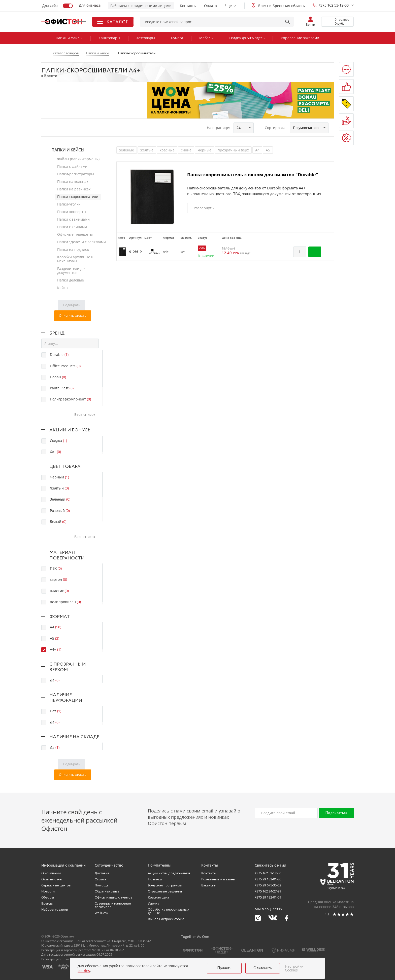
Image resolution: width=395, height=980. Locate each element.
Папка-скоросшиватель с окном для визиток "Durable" (253, 175)
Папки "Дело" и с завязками (81, 242)
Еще (228, 6)
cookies (84, 971)
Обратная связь (107, 891)
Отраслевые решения (165, 891)
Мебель (206, 38)
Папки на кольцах (73, 181)
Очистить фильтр (73, 315)
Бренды (47, 903)
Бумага (177, 38)
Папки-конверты (72, 212)
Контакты (188, 6)
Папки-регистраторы (76, 174)
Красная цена (158, 897)
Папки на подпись (73, 249)
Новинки (155, 879)
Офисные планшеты (75, 234)
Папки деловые (71, 280)
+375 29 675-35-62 (268, 885)
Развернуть (204, 208)
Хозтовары (146, 38)
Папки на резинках (74, 189)
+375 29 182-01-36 (268, 879)
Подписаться (336, 813)
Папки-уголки (69, 204)
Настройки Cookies (294, 968)
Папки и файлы (69, 38)
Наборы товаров (55, 909)
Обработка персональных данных (169, 911)
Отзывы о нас (52, 879)
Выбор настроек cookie (166, 919)
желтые (147, 150)
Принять (224, 968)
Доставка (102, 873)
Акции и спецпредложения (169, 873)
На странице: (218, 128)
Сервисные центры (56, 885)
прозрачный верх (233, 150)
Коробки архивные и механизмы (75, 259)
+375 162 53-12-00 (331, 5)
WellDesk (102, 913)
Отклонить (263, 968)
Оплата (210, 6)
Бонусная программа (165, 885)
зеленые (127, 150)
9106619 (135, 252)
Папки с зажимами (73, 219)
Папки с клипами (72, 227)
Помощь (102, 885)
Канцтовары (109, 38)
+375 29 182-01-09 (268, 897)
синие (186, 150)
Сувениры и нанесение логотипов (113, 905)
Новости (48, 891)
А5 (268, 150)
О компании (51, 873)
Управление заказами (300, 38)
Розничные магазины (218, 879)
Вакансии (209, 885)
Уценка (154, 903)
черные (205, 150)
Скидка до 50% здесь (247, 38)
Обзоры (48, 897)
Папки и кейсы (68, 150)
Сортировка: (276, 128)
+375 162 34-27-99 (268, 891)
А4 (257, 150)
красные (167, 150)
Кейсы (63, 288)
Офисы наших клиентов (113, 897)
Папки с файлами (72, 166)
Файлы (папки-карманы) (78, 159)
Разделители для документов (72, 271)
